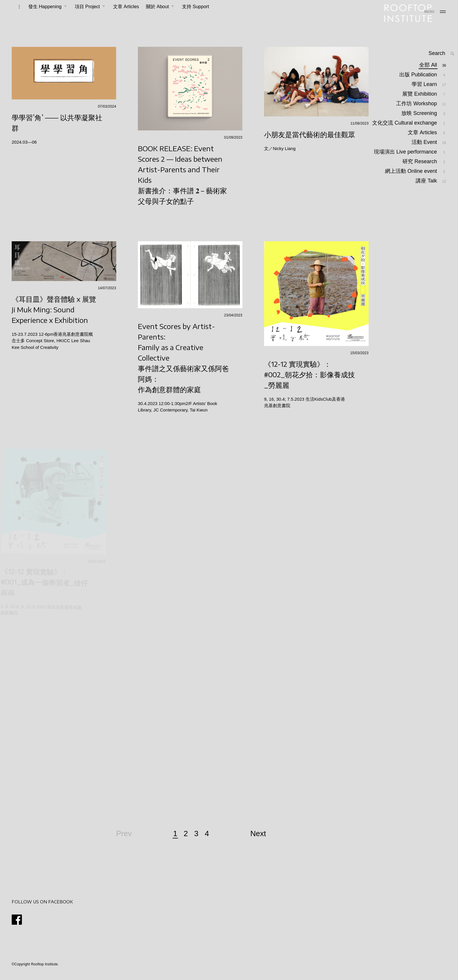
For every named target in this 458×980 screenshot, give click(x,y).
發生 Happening (38, 15)
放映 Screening (419, 123)
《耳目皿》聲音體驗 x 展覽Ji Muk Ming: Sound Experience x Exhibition (55, 315)
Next (258, 839)
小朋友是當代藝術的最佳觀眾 (310, 140)
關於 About (150, 15)
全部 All (428, 75)
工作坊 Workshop (417, 114)
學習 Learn (425, 94)
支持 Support (188, 15)
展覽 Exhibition (420, 104)
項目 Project (80, 15)
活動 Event (425, 160)
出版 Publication (418, 85)
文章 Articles (119, 15)
